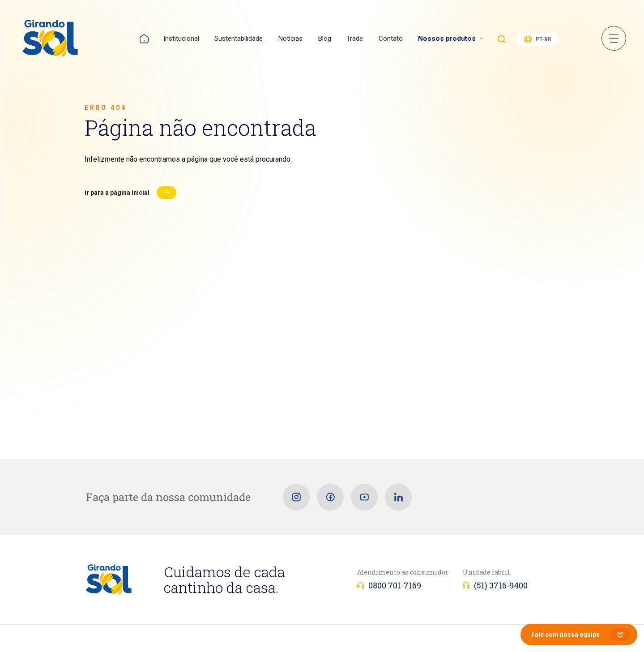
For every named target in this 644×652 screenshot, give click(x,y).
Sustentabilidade (239, 39)
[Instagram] (296, 497)
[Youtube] (364, 497)
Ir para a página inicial (117, 193)
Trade (355, 39)
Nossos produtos (447, 39)
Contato (391, 39)
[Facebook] (330, 497)
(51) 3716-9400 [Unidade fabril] (501, 585)
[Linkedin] (398, 497)
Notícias (290, 39)
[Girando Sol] (50, 39)
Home (144, 39)
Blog (324, 39)
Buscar (502, 39)
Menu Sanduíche (614, 38)
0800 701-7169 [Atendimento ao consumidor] (395, 585)
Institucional (181, 39)
